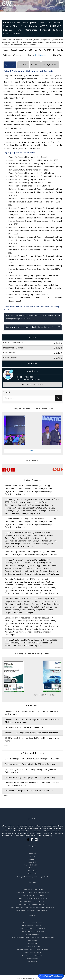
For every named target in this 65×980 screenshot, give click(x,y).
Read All (8, 746)
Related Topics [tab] (35, 65)
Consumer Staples (32, 947)
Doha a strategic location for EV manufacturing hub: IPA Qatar (32, 759)
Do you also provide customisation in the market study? (33, 327)
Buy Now (33, 363)
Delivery (33, 868)
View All (33, 451)
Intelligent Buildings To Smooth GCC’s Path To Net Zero (29, 791)
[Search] (57, 4)
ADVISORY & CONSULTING (32, 890)
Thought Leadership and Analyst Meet (32, 877)
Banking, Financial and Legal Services (32, 949)
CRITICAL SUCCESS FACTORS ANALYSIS (33, 910)
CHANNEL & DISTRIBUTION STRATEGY (32, 898)
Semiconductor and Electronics (33, 929)
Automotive (32, 944)
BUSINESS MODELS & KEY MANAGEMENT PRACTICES (32, 907)
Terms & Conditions (33, 865)
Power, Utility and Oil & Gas (32, 932)
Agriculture (32, 961)
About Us (32, 853)
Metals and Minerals (32, 952)
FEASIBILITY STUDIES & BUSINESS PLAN (32, 893)
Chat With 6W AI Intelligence (51, 976)
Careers (32, 859)
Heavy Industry (32, 935)
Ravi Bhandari (41, 55)
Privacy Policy (32, 862)
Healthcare (33, 941)
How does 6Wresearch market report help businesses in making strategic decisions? (33, 317)
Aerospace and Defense (32, 923)
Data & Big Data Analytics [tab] (50, 65)
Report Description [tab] (10, 65)
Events (32, 856)
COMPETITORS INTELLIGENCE (33, 895)
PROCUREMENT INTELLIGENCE (33, 901)
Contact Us (33, 874)
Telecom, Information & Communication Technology (32, 938)
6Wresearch (27, 979)
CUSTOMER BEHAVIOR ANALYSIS (32, 904)
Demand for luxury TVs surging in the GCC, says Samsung (30, 764)
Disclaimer (33, 871)
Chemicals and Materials (32, 926)
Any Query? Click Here (32, 385)
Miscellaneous (33, 958)
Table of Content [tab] (23, 65)
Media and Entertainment (32, 955)
